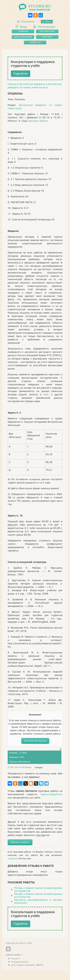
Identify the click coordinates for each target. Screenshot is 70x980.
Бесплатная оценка (35, 741)
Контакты (26, 21)
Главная (12, 84)
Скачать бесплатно (20, 762)
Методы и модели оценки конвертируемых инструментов (38, 889)
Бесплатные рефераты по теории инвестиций (35, 86)
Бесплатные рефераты (32, 84)
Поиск (47, 22)
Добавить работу (20, 842)
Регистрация (46, 27)
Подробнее (21, 74)
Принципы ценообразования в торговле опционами (38, 901)
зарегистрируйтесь (51, 794)
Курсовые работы (38, 121)
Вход (23, 27)
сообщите (13, 858)
